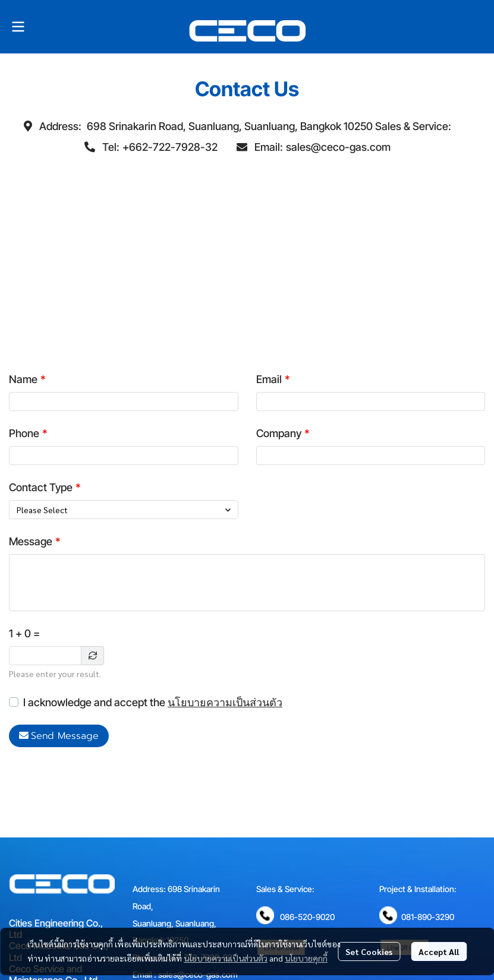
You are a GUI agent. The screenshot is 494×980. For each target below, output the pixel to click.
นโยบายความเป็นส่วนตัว (225, 702)
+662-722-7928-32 (170, 147)
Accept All (439, 951)
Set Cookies (369, 951)
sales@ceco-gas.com (338, 147)
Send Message (59, 736)
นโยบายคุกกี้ (306, 958)
